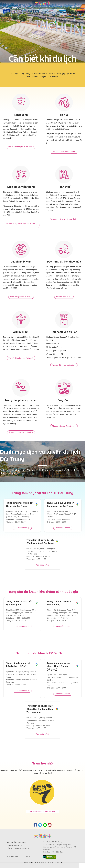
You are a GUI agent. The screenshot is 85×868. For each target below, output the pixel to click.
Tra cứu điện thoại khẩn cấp (64, 365)
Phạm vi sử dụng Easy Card (64, 426)
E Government (44, 857)
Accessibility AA (51, 857)
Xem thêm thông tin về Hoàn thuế (64, 219)
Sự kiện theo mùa (64, 297)
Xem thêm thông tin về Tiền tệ (64, 152)
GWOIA (28, 856)
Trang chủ (5, 9)
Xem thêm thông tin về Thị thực (21, 147)
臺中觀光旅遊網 (42, 3)
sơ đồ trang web (12, 856)
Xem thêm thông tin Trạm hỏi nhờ (42, 812)
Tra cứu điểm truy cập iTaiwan (21, 358)
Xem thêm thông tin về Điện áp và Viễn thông (21, 225)
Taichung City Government (43, 836)
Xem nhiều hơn (22, 528)
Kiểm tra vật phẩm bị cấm (21, 297)
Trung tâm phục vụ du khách (21, 432)
